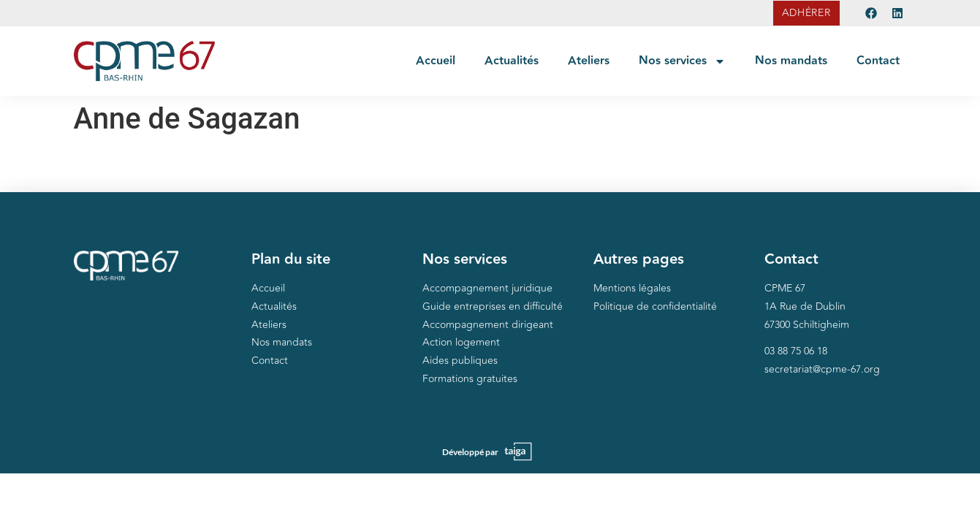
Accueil (436, 61)
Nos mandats (791, 61)
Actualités (512, 61)
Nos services (682, 61)
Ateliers (589, 61)
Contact (878, 61)
